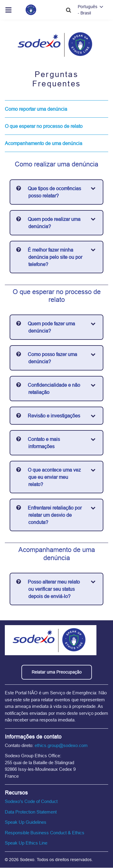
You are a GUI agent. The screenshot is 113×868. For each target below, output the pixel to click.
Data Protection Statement (31, 812)
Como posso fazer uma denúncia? (52, 358)
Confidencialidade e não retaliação (54, 389)
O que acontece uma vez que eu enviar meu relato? (54, 477)
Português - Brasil (88, 10)
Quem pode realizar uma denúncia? (54, 223)
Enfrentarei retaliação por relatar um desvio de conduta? (55, 515)
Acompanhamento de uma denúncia (44, 143)
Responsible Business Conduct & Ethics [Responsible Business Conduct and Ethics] (45, 833)
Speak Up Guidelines (26, 822)
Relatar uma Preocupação (57, 672)
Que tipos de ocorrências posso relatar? (54, 192)
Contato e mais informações (44, 443)
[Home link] (31, 10)
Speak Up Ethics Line (26, 843)
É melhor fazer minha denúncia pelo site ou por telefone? (55, 257)
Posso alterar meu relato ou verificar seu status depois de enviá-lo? (54, 589)
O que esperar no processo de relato (44, 126)
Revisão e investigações (54, 416)
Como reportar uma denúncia (36, 109)
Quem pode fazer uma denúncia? (51, 327)
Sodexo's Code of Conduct (31, 801)
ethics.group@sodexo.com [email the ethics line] (61, 745)
